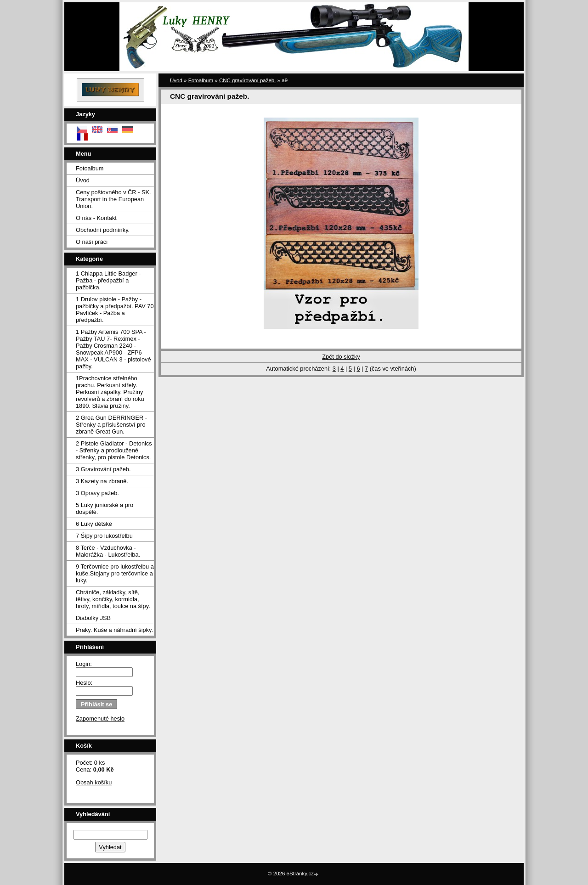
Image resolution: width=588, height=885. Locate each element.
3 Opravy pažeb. (97, 493)
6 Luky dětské (94, 524)
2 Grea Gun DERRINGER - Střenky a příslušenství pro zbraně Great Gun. (111, 425)
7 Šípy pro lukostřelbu (104, 536)
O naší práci (92, 242)
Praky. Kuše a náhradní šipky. (114, 630)
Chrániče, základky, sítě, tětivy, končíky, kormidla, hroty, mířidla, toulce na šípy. (113, 599)
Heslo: (84, 683)
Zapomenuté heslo (100, 719)
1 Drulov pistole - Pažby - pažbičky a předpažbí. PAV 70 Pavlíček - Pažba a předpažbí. (115, 310)
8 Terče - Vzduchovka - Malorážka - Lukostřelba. (108, 551)
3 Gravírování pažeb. (103, 469)
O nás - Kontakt (96, 218)
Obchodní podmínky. (103, 230)
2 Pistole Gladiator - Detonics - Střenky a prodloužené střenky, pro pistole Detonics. (114, 450)
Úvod (83, 180)
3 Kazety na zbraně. (102, 481)
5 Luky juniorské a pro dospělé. (105, 508)
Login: (84, 664)
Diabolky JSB (93, 618)
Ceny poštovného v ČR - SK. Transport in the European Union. (113, 199)
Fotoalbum (90, 168)
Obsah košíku (94, 782)
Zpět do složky (341, 357)
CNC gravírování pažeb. (248, 80)
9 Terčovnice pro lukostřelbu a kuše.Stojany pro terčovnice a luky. (115, 573)
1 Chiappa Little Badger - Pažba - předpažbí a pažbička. (108, 280)
